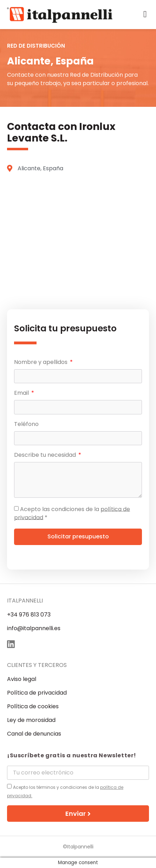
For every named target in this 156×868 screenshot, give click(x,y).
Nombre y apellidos (41, 363)
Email (22, 394)
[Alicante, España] (78, 243)
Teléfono (26, 425)
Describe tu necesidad (46, 456)
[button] (145, 15)
